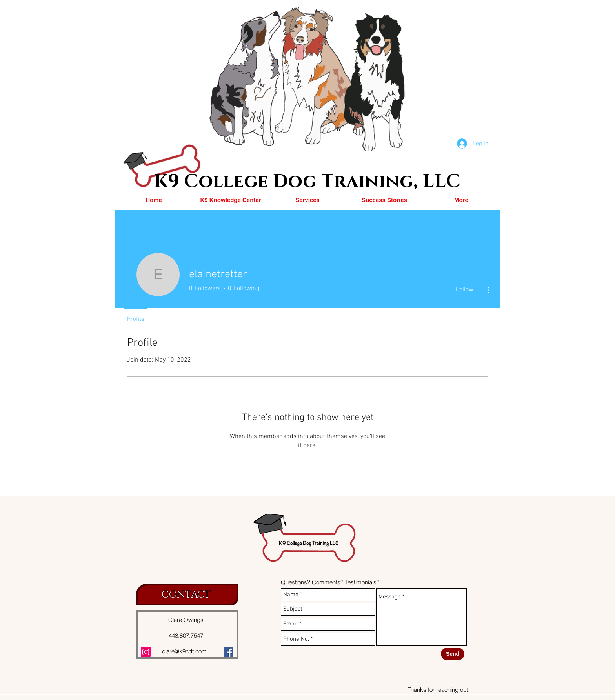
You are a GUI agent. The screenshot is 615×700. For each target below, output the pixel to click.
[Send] (453, 654)
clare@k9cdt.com (184, 651)
